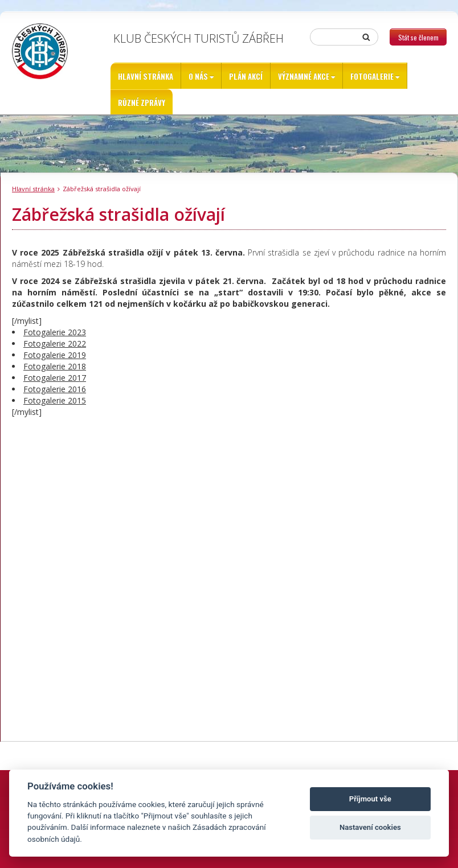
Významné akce (304, 76)
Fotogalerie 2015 (55, 400)
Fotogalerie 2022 (55, 344)
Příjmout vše (370, 799)
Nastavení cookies (370, 827)
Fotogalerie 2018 (55, 366)
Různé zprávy (142, 102)
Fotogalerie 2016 (55, 389)
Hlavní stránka (146, 76)
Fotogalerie (372, 76)
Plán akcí (246, 76)
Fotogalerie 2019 (55, 355)
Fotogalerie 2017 (55, 378)
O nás (198, 76)
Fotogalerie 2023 (55, 332)
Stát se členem (418, 37)
